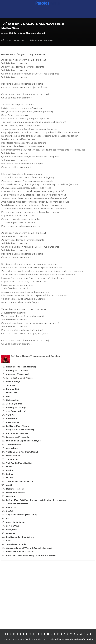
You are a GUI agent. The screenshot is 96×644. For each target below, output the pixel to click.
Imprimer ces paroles (43, 40)
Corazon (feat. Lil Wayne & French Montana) (29, 548)
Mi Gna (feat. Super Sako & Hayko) (24, 441)
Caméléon (11, 419)
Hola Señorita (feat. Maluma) (21, 367)
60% (8, 541)
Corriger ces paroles (14, 40)
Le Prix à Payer (14, 382)
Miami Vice (12, 393)
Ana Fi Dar (11, 507)
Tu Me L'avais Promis (17, 504)
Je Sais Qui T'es (14, 404)
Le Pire (10, 474)
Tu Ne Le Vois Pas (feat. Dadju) (22, 452)
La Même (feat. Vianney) (19, 426)
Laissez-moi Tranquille (18, 437)
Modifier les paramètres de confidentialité (73, 639)
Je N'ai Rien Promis (16, 544)
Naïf (8, 396)
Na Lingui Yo (12, 400)
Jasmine (10, 385)
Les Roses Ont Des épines (20, 537)
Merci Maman (13, 456)
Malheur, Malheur (15, 489)
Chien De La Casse (16, 522)
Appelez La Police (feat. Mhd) (21, 515)
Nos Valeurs (12, 448)
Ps (7, 518)
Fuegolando (12, 422)
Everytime (12, 530)
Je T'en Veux (13, 526)
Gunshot (11, 496)
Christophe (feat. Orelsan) (20, 552)
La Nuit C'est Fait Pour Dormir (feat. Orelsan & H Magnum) (36, 500)
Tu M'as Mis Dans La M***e (20, 481)
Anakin (10, 485)
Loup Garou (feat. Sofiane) (20, 430)
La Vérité (11, 533)
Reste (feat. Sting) (16, 407)
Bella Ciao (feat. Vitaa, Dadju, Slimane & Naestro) (31, 555)
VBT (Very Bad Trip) (16, 411)
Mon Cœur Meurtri (16, 493)
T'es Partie (12, 459)
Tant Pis (10, 415)
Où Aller (10, 478)
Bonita (10, 470)
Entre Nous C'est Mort (18, 433)
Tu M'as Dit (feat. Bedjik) (19, 463)
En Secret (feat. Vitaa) (18, 374)
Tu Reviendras (14, 444)
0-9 (7, 634)
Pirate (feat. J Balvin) (17, 370)
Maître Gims (10, 28)
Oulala (9, 467)
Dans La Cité (13, 389)
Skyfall (10, 511)
